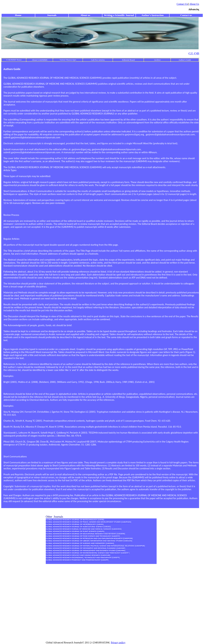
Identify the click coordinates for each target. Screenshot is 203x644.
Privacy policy (118, 643)
